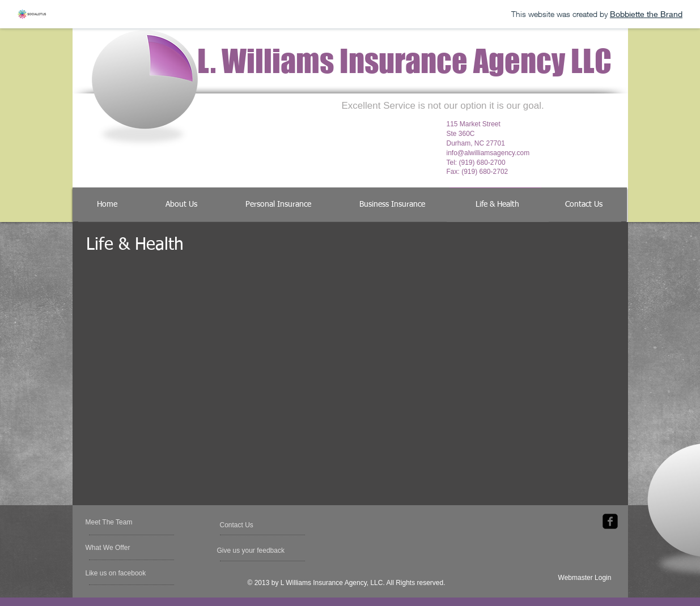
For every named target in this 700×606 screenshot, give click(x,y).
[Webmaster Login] (585, 578)
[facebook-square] (610, 521)
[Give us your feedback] (252, 550)
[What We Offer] (116, 548)
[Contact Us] (247, 525)
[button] (118, 573)
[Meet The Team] (129, 522)
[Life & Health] (498, 205)
